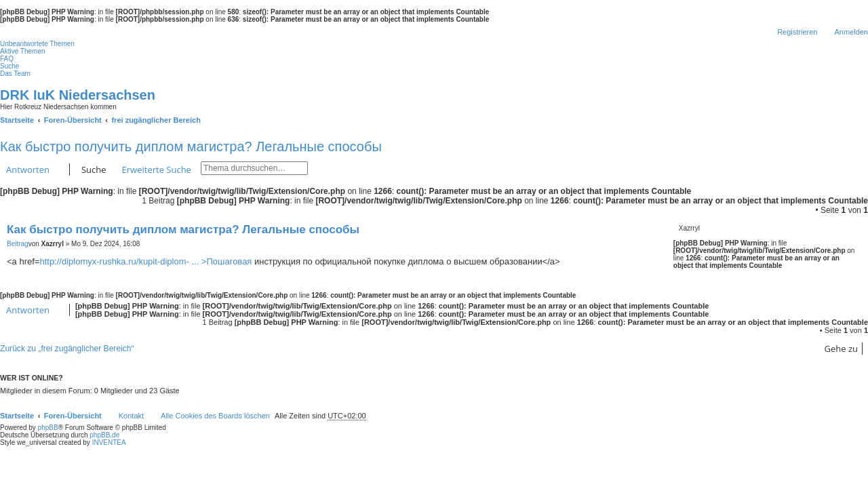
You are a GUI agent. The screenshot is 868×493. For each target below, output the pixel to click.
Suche (94, 170)
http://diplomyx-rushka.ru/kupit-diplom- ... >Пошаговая (145, 261)
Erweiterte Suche (157, 170)
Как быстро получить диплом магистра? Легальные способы (191, 146)
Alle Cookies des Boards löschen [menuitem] (215, 416)
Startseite (17, 416)
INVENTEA (109, 442)
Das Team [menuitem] (15, 74)
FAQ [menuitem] (7, 59)
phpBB (48, 428)
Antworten (28, 170)
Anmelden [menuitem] (851, 32)
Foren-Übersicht (73, 416)
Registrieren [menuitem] (797, 32)
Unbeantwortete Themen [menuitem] (37, 44)
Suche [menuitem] (9, 66)
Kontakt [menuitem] (131, 416)
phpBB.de (104, 435)
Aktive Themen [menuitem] (23, 51)
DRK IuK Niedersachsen (78, 95)
